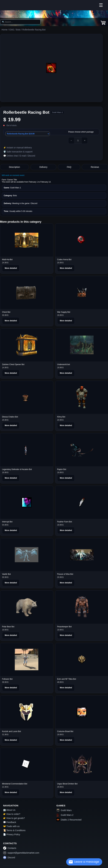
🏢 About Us (9, 810)
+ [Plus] (85, 141)
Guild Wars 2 (65, 815)
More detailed (11, 268)
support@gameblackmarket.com (21, 853)
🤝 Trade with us (11, 826)
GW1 (12, 30)
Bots (18, 30)
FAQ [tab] (69, 167)
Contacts (10, 848)
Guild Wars (64, 810)
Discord (9, 857)
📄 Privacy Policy (12, 834)
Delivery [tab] (43, 167)
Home (4, 30)
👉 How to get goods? (14, 818)
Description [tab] (14, 167)
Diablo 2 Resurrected (69, 820)
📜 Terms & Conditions (14, 830)
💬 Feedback (10, 822)
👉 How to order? (12, 814)
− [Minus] (71, 141)
